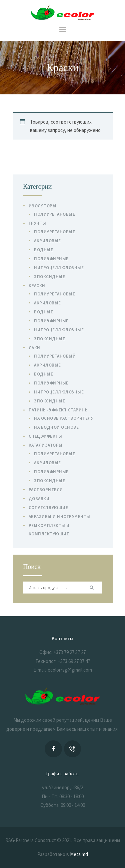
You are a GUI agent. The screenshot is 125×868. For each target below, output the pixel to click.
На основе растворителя (64, 418)
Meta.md (79, 854)
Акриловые (47, 241)
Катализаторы (46, 445)
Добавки (39, 499)
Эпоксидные (49, 277)
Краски (37, 286)
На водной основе (56, 427)
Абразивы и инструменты (59, 517)
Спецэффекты (45, 436)
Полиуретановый (55, 356)
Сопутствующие (48, 508)
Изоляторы (43, 206)
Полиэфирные (51, 259)
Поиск (93, 588)
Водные (43, 250)
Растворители (46, 490)
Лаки (34, 348)
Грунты (37, 223)
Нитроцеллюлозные (59, 268)
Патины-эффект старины (59, 410)
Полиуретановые (54, 214)
